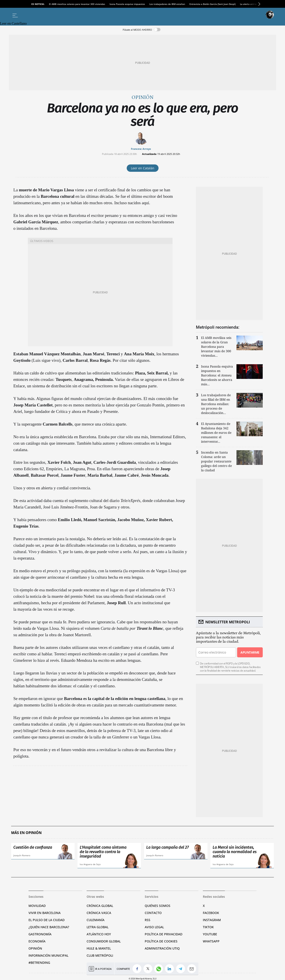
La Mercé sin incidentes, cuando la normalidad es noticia (235, 852)
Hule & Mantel (99, 948)
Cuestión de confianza (33, 847)
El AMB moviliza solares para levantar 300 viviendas (77, 4)
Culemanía (96, 920)
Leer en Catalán (143, 168)
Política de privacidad (164, 934)
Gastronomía (40, 934)
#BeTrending (39, 963)
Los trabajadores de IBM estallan (167, 4)
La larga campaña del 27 (168, 847)
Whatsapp (211, 941)
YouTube (210, 934)
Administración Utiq (162, 948)
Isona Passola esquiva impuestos (127, 4)
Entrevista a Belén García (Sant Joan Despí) (213, 4)
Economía (37, 941)
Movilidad (37, 906)
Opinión (142, 97)
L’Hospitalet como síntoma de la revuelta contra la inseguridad (103, 852)
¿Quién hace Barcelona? (49, 927)
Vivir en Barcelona (45, 913)
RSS (148, 920)
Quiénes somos (158, 906)
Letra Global (98, 927)
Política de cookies (161, 941)
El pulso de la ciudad (47, 920)
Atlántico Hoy (99, 934)
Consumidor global (104, 941)
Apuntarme (250, 652)
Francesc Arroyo (141, 149)
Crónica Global (100, 906)
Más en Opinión (26, 833)
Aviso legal (154, 927)
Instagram (212, 920)
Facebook (211, 913)
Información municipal (48, 955)
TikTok (208, 927)
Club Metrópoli (100, 955)
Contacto (153, 913)
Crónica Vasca (99, 913)
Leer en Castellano (13, 23)
